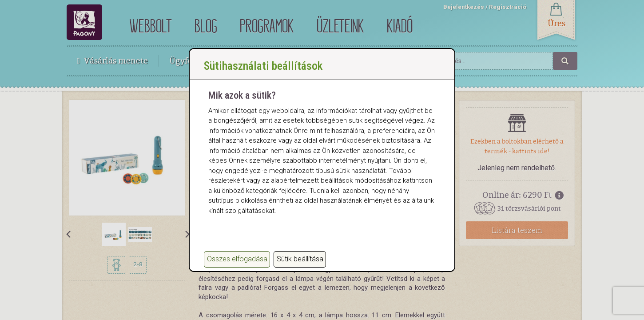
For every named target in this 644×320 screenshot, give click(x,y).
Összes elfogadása (237, 259)
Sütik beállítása (300, 259)
